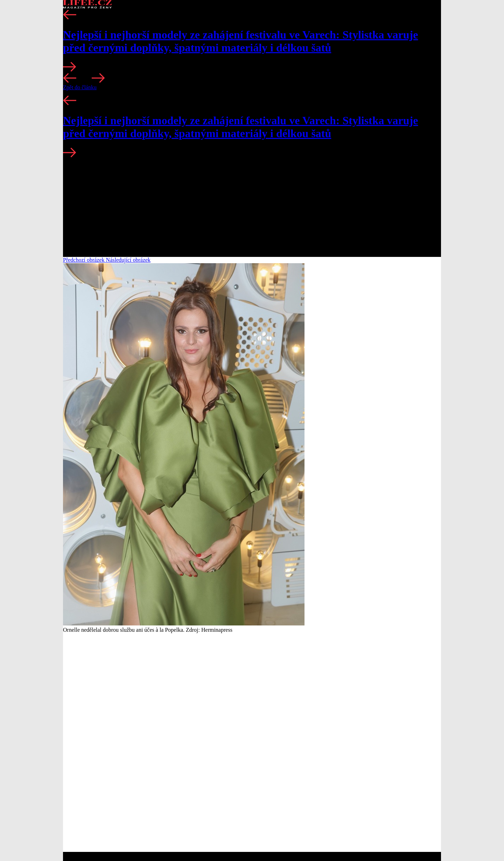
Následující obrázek (128, 260)
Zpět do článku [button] (80, 87)
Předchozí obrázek (85, 260)
